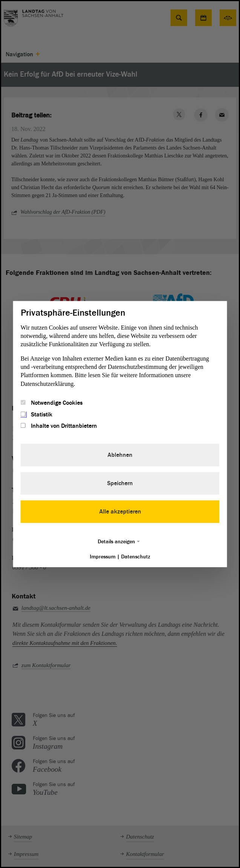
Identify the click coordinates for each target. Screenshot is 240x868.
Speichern (120, 483)
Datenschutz (136, 557)
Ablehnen (120, 455)
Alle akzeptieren (120, 512)
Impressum (103, 557)
